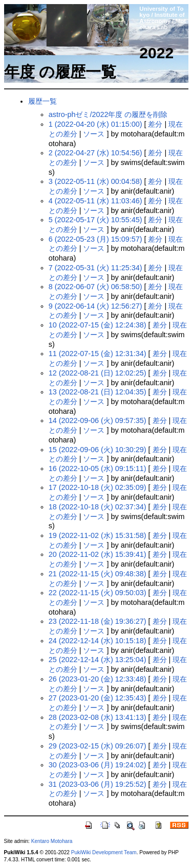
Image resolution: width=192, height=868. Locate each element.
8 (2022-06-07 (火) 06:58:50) (95, 287)
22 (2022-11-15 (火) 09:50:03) (98, 593)
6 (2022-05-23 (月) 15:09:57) (95, 239)
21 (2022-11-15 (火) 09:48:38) (98, 574)
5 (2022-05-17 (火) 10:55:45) (95, 220)
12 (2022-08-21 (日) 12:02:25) (98, 373)
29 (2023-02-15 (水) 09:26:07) (98, 746)
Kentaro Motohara (52, 841)
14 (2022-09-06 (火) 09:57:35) (98, 420)
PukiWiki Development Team (104, 852)
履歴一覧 (42, 101)
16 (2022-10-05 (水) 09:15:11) (98, 468)
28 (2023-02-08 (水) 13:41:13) (98, 717)
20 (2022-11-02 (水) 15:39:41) (98, 554)
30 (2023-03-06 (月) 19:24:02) (98, 765)
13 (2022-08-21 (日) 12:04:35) (98, 392)
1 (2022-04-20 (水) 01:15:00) (95, 124)
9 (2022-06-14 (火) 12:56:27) (95, 306)
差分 (155, 124)
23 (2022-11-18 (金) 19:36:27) (98, 621)
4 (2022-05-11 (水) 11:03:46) (95, 201)
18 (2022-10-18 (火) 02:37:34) (98, 507)
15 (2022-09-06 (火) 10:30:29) (98, 450)
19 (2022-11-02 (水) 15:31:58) (98, 535)
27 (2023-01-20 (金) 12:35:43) (98, 698)
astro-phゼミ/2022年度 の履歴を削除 (108, 114)
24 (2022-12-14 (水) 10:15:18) (98, 641)
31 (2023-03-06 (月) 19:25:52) (98, 784)
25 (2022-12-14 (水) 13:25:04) (98, 660)
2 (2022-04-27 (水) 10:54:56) (95, 153)
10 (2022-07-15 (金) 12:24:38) (98, 325)
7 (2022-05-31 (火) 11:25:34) (95, 268)
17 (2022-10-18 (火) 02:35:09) (98, 487)
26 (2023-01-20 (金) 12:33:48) (98, 679)
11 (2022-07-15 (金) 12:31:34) (98, 354)
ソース (94, 134)
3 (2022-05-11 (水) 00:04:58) (95, 181)
